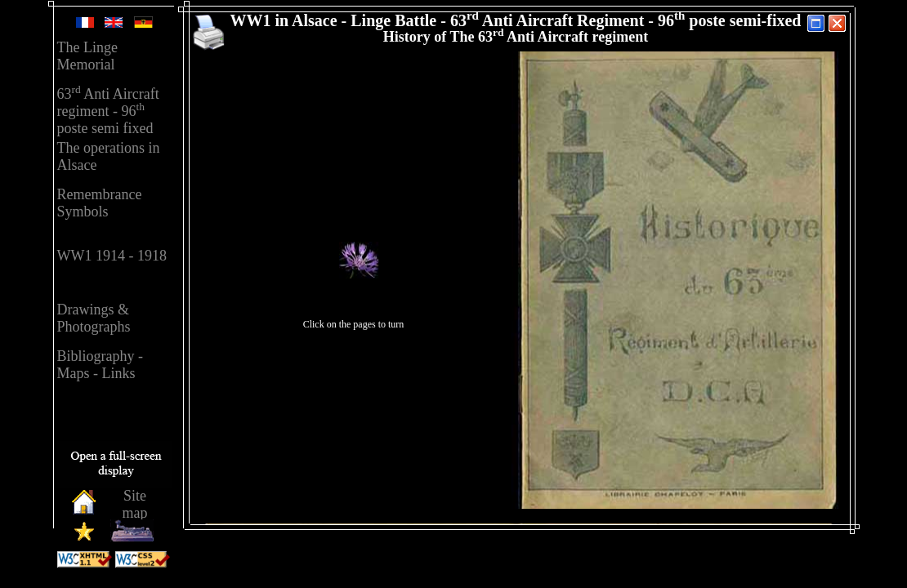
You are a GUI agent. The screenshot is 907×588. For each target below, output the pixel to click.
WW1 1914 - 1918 (112, 256)
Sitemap (135, 504)
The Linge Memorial (87, 56)
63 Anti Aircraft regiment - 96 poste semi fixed (108, 111)
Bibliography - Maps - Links (101, 365)
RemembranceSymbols (100, 203)
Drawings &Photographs (94, 318)
